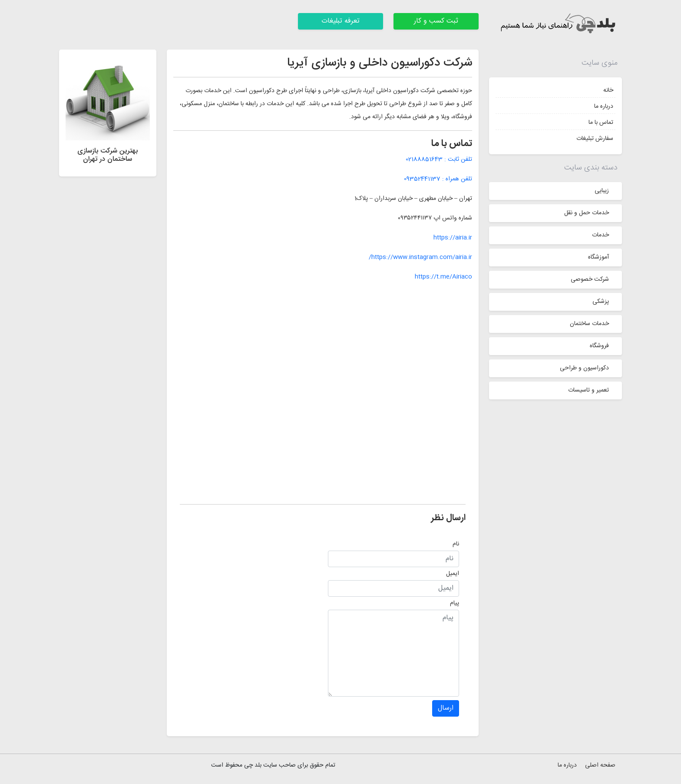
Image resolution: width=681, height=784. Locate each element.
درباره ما (604, 106)
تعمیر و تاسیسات (588, 390)
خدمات (600, 235)
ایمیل (453, 574)
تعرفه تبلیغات (340, 21)
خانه (608, 90)
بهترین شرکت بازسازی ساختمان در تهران (107, 155)
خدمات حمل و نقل (587, 213)
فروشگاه (599, 346)
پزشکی (601, 302)
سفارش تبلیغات (595, 139)
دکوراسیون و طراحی (584, 368)
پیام (455, 603)
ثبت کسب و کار (436, 21)
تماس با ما (601, 123)
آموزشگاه (598, 257)
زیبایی (602, 191)
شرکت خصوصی (590, 279)
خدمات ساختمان (589, 324)
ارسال (446, 708)
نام (456, 544)
